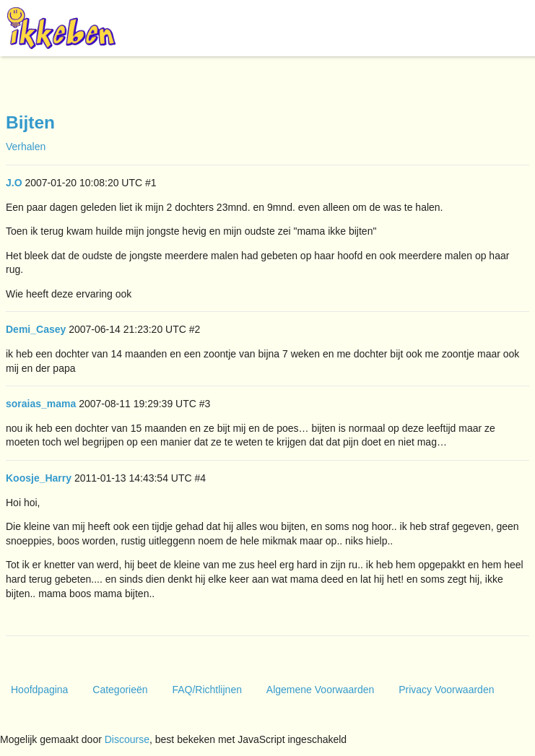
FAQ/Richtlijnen (206, 690)
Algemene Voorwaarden (320, 690)
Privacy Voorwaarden (446, 690)
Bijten (30, 122)
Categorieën (120, 690)
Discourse (127, 739)
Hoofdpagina (39, 690)
